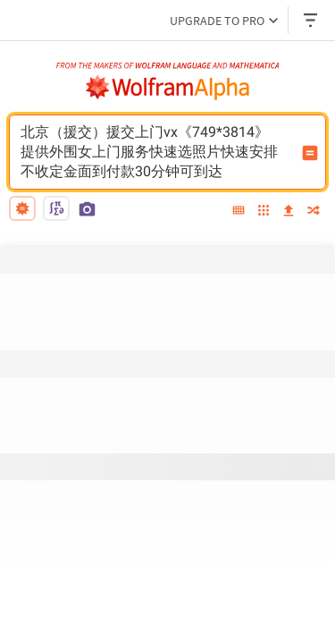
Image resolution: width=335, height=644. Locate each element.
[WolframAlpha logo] (168, 88)
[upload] (289, 211)
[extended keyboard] (239, 211)
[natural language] (22, 208)
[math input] (56, 208)
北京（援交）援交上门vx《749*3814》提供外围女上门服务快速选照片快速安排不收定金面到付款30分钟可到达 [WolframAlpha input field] (156, 152)
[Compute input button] (310, 153)
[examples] (264, 212)
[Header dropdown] (312, 20)
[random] (314, 212)
